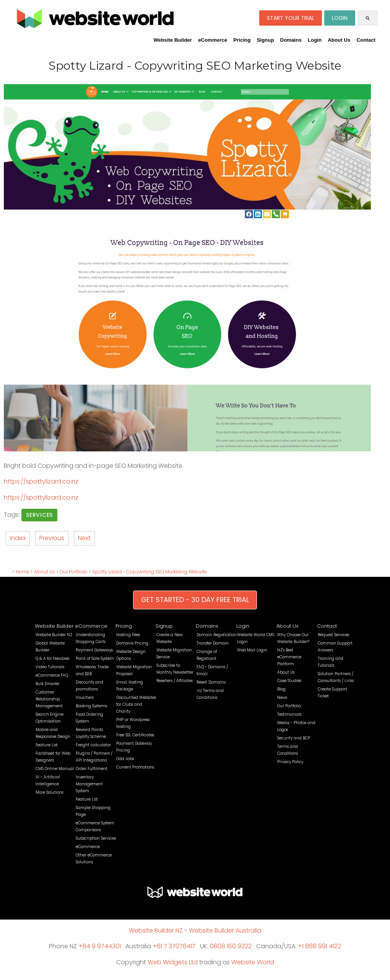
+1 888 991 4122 (319, 946)
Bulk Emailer (48, 684)
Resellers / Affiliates (175, 681)
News (282, 698)
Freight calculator (93, 745)
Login (315, 40)
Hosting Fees (128, 635)
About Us (339, 40)
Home (23, 572)
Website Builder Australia (225, 930)
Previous (52, 538)
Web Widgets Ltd (173, 962)
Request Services (333, 635)
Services (39, 515)
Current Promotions (135, 767)
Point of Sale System (95, 658)
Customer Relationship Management (49, 699)
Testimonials (289, 714)
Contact (366, 40)
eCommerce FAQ (52, 675)
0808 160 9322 (231, 946)
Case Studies (289, 681)
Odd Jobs (125, 759)
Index (18, 538)
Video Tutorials (50, 667)
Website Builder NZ (54, 635)
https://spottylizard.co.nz (41, 481)
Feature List (47, 745)
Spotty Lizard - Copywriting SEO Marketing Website (149, 572)
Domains (291, 40)
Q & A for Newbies (52, 658)
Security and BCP (294, 738)
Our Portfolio (74, 572)
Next (84, 538)
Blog (281, 689)
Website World (253, 962)
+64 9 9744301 (100, 946)
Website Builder (172, 40)
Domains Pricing (132, 643)
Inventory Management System (89, 784)
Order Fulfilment (92, 769)
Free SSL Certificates (135, 735)
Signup (265, 40)
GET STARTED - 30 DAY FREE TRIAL (195, 600)
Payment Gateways (94, 650)
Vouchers (85, 698)
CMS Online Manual (55, 769)
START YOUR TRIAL (291, 18)
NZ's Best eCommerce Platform (289, 657)
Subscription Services (96, 838)
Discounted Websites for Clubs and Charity (136, 704)
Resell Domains (211, 682)
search (368, 18)
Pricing (242, 40)
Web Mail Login (252, 650)
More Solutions (50, 792)
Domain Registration (217, 635)
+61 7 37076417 (174, 946)
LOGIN (340, 18)
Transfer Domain (213, 643)
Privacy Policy (290, 762)
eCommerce (213, 40)
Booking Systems (91, 706)
